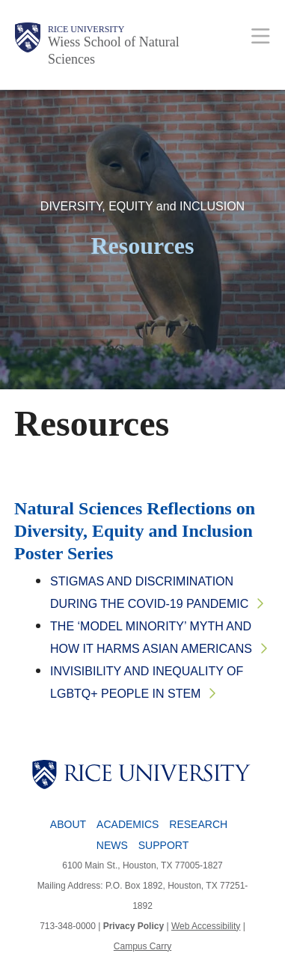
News (112, 845)
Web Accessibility (206, 926)
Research (198, 824)
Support (163, 845)
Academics (128, 824)
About (68, 824)
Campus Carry (142, 946)
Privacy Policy (134, 926)
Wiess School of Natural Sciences (114, 51)
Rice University (86, 29)
